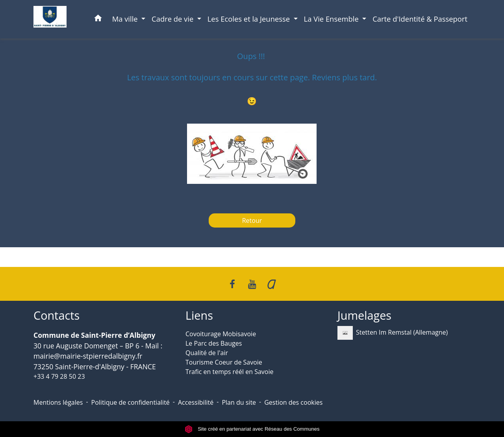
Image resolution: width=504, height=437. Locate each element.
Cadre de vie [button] (173, 19)
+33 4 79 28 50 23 (59, 376)
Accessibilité (196, 402)
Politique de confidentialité (131, 402)
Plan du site (239, 402)
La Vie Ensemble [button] (332, 19)
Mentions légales (58, 402)
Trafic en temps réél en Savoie (229, 372)
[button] (98, 19)
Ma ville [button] (126, 19)
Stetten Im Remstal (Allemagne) (393, 333)
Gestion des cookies (293, 402)
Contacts (57, 316)
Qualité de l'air (207, 353)
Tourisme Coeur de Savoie (224, 362)
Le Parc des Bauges (214, 343)
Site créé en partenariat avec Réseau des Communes (252, 429)
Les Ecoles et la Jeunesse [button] (250, 19)
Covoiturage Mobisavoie (221, 334)
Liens (199, 316)
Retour (252, 220)
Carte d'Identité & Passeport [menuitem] (420, 19)
